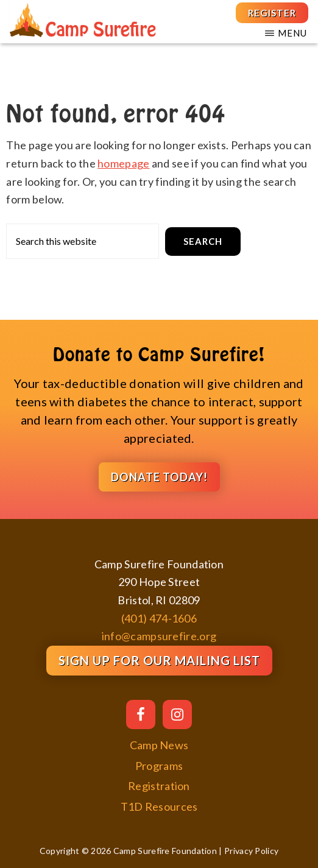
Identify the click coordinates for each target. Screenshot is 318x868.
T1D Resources (159, 806)
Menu (292, 33)
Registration (159, 786)
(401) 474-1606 (159, 618)
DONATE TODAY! (159, 477)
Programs (159, 766)
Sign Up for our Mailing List (159, 660)
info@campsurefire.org (159, 636)
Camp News (159, 745)
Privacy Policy (251, 851)
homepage (123, 163)
